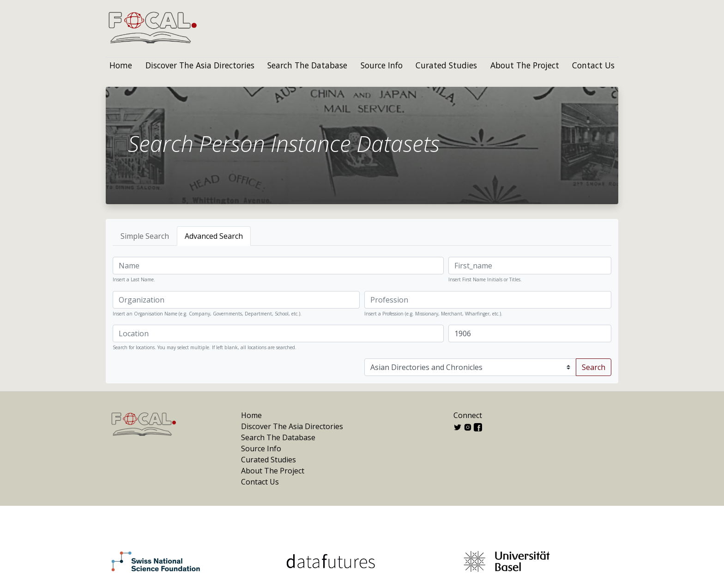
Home (121, 65)
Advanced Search (214, 236)
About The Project (525, 65)
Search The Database (307, 65)
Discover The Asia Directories (200, 65)
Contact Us (593, 65)
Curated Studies (446, 65)
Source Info (382, 65)
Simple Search (145, 236)
